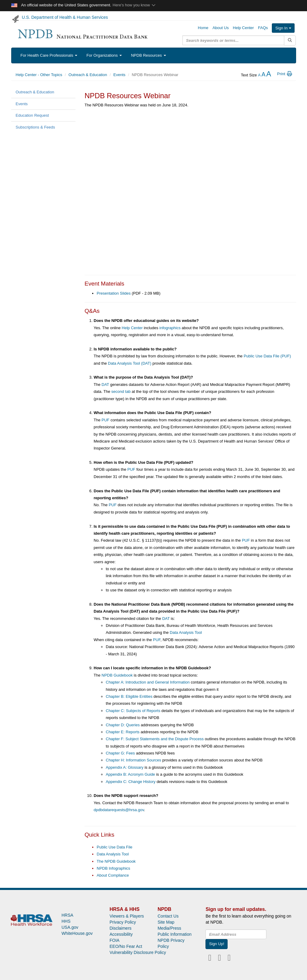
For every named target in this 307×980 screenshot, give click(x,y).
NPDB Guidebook (117, 675)
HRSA (67, 915)
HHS (66, 921)
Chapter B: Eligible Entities (129, 696)
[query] (233, 40)
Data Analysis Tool (186, 632)
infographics (170, 328)
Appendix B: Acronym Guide (130, 774)
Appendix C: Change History (131, 782)
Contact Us (168, 916)
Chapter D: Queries (123, 725)
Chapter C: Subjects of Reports (133, 711)
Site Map (166, 922)
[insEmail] (236, 934)
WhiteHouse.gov (77, 933)
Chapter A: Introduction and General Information (148, 682)
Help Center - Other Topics (39, 75)
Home (203, 28)
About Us (220, 28)
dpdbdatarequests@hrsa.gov (119, 810)
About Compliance (113, 875)
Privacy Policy (123, 922)
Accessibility (121, 934)
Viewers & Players (127, 916)
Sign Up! (217, 944)
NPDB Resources (148, 55)
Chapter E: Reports (123, 732)
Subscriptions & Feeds (35, 127)
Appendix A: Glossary (125, 767)
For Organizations (104, 55)
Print (285, 74)
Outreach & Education (88, 75)
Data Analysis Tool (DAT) (130, 363)
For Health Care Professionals (49, 55)
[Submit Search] (290, 40)
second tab (121, 391)
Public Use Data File (115, 847)
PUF (105, 420)
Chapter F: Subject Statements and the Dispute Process (155, 739)
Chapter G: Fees (120, 753)
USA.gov (70, 927)
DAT (105, 385)
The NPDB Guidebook (116, 861)
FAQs (263, 28)
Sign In (283, 28)
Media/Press (169, 928)
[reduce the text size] (259, 75)
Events (119, 75)
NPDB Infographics (113, 868)
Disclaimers (120, 928)
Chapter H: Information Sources (133, 760)
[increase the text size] (269, 75)
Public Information (175, 934)
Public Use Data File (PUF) (267, 356)
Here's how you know (134, 5)
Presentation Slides (114, 293)
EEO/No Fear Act (126, 946)
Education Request (32, 115)
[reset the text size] (264, 75)
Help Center (243, 28)
